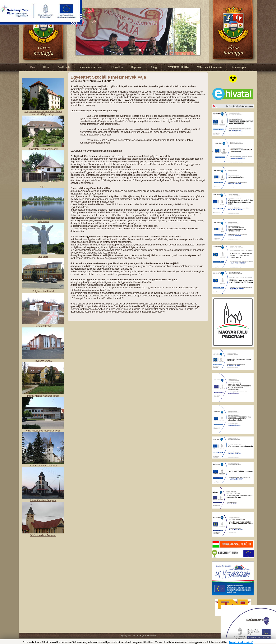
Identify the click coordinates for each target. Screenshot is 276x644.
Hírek (46, 67)
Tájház (43, 187)
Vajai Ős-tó (43, 222)
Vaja (32, 67)
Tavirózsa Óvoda (43, 361)
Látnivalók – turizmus (91, 67)
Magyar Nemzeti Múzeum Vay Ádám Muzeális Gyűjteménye (43, 113)
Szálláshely (64, 67)
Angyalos (43, 256)
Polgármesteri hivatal (43, 291)
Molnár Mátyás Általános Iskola (43, 396)
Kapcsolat (137, 67)
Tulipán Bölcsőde (43, 326)
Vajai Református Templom (43, 466)
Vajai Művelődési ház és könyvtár (43, 431)
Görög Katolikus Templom (43, 535)
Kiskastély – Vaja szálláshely (43, 149)
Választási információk (210, 67)
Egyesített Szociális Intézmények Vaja (108, 77)
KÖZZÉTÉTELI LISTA (177, 67)
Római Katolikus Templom (43, 500)
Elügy (154, 67)
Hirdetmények (238, 67)
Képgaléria (117, 67)
